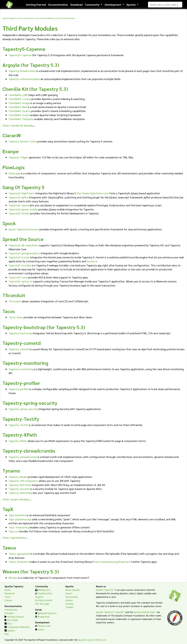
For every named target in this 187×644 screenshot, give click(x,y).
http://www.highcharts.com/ (92, 193)
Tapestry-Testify (18, 425)
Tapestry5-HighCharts (22, 193)
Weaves (13, 578)
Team (7, 597)
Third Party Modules (66, 18)
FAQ (7, 634)
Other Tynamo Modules (16, 499)
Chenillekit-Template (21, 119)
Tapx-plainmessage (20, 519)
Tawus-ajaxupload (19, 554)
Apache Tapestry (10, 18)
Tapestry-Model (18, 477)
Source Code (44, 626)
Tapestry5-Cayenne (20, 55)
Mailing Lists (44, 590)
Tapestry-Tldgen (18, 157)
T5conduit (15, 301)
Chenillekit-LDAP (18, 95)
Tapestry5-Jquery (19, 205)
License (8, 600)
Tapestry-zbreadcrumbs (23, 457)
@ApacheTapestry (47, 613)
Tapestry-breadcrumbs (22, 71)
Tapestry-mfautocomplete (24, 79)
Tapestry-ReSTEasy (20, 485)
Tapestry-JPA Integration (23, 481)
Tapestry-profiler (19, 389)
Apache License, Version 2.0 (92, 640)
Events (69, 593)
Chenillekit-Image (19, 103)
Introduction (11, 610)
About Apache (73, 590)
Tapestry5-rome (18, 277)
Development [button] (113, 4)
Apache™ (120, 612)
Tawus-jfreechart (19, 562)
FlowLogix (14, 173)
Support (39, 597)
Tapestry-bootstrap (20, 333)
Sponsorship (72, 597)
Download (76, 4)
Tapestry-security (19, 489)
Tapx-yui (14, 531)
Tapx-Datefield (17, 515)
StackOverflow (45, 593)
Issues (41, 629)
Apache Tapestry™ (105, 590)
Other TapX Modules (14, 538)
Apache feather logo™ (145, 612)
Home (8, 590)
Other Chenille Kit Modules (18, 125)
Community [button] (93, 4)
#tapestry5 (44, 617)
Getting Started (36, 4)
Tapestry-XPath (18, 441)
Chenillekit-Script (19, 115)
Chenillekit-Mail (18, 107)
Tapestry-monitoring (21, 369)
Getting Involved (44, 600)
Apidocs (11, 630)
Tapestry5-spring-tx (20, 281)
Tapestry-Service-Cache (23, 141)
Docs (10, 623)
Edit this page (42, 604)
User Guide (41, 18)
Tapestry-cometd (19, 349)
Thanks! (69, 607)
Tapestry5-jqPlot (18, 197)
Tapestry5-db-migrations (23, 245)
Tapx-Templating (19, 527)
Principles (9, 613)
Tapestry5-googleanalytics (24, 253)
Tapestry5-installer (20, 265)
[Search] (165, 5)
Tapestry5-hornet (19, 257)
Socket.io (92, 261)
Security (69, 604)
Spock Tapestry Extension (24, 229)
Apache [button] (131, 4)
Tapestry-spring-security (23, 409)
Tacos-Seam (16, 317)
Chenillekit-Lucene (20, 99)
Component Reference (19, 627)
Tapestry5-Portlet (19, 213)
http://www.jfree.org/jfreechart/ (112, 562)
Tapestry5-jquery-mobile (23, 209)
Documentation (58, 4)
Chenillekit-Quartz (20, 111)
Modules (51, 18)
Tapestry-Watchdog (20, 493)
